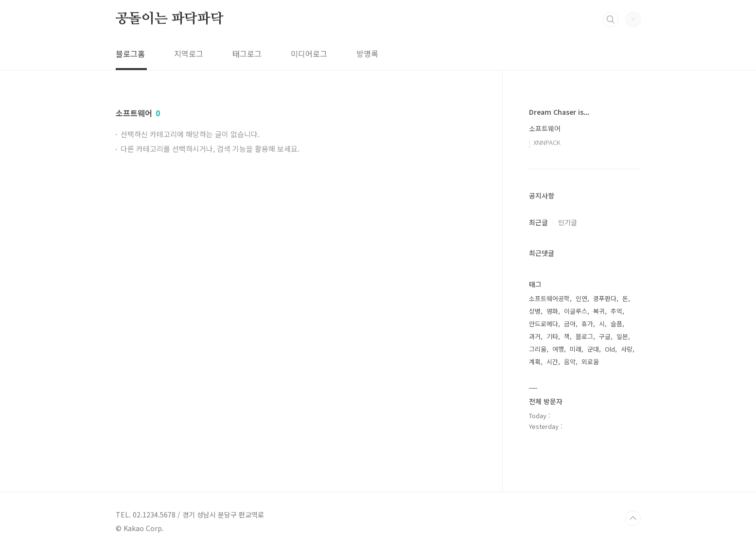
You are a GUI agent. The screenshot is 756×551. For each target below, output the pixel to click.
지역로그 (189, 53)
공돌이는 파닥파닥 (170, 19)
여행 (558, 349)
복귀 (599, 311)
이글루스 (576, 311)
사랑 (627, 349)
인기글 (568, 222)
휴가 (587, 324)
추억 (616, 311)
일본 (622, 336)
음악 (570, 362)
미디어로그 (309, 53)
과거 (535, 336)
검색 (611, 19)
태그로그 (247, 53)
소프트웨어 (545, 128)
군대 (593, 349)
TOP (633, 518)
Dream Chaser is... (559, 112)
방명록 (367, 53)
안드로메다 (544, 324)
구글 (605, 336)
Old (610, 349)
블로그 (584, 336)
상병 (535, 311)
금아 (570, 324)
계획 (535, 362)
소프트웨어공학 (549, 298)
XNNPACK (547, 142)
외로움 (590, 362)
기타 (552, 336)
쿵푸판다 (605, 298)
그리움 (538, 349)
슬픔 (616, 324)
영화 (552, 311)
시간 (552, 362)
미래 (576, 349)
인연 (581, 298)
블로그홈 (130, 53)
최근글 (538, 222)
